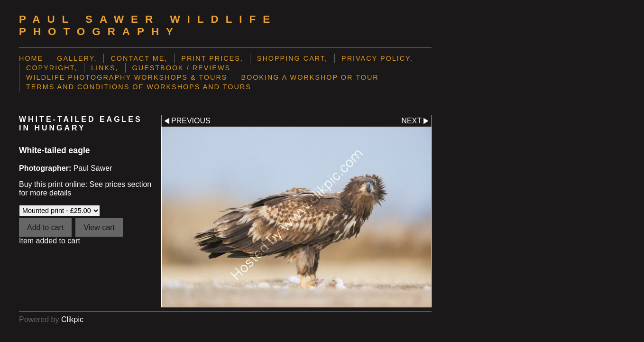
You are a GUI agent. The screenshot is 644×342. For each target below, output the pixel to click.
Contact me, (139, 58)
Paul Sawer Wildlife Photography (148, 25)
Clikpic (72, 319)
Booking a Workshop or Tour (310, 77)
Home (31, 58)
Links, (105, 68)
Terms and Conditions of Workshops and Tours (139, 87)
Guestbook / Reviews (182, 68)
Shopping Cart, (292, 58)
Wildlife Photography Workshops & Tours (127, 77)
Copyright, (52, 68)
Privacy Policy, (377, 58)
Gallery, (77, 58)
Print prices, (212, 58)
